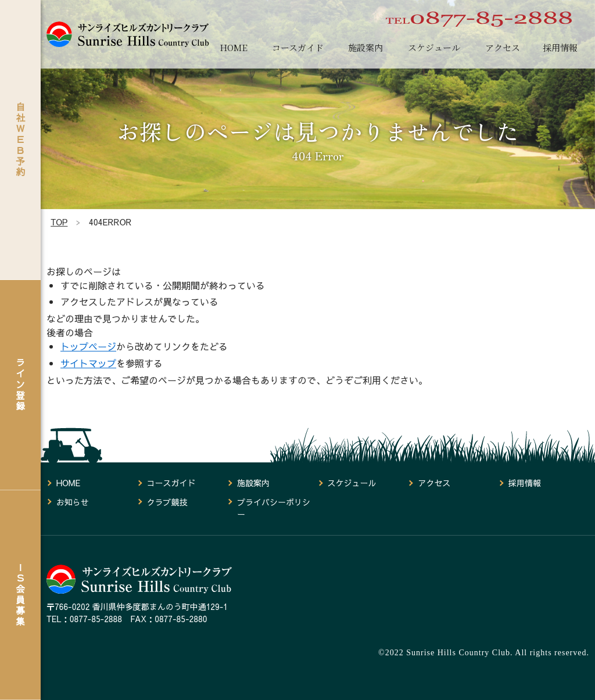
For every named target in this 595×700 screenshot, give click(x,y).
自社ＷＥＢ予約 (20, 139)
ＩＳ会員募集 (20, 594)
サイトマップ (88, 363)
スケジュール (434, 47)
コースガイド (298, 47)
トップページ (88, 346)
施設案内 (365, 47)
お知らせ (73, 502)
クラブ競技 (167, 502)
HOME (234, 47)
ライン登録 (20, 384)
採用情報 (560, 47)
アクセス (503, 47)
